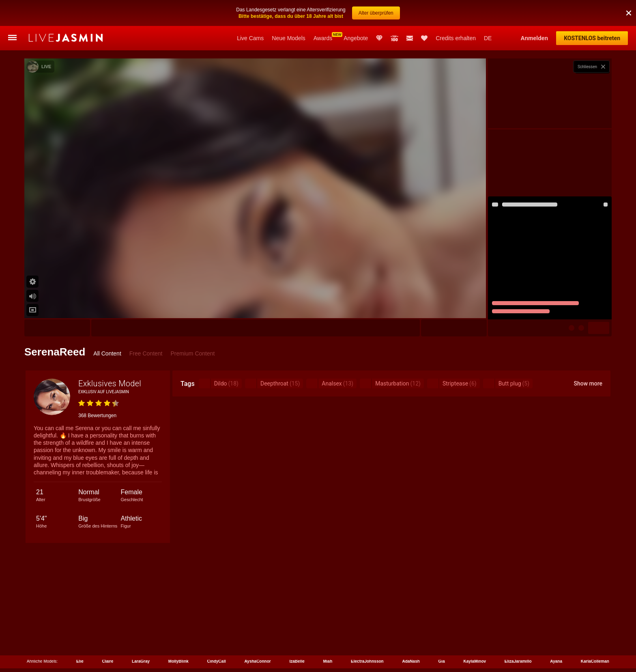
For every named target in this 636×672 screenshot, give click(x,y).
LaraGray (141, 661)
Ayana (556, 661)
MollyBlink (178, 661)
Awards (323, 38)
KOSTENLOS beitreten (592, 38)
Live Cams (250, 38)
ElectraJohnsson (367, 661)
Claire (108, 661)
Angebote (356, 38)
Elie (80, 661)
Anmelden (534, 38)
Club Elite (379, 38)
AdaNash (411, 661)
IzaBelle (297, 661)
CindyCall (217, 661)
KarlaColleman (595, 661)
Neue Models (289, 38)
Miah (328, 661)
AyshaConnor (258, 661)
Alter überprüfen (376, 13)
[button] (629, 13)
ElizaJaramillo (518, 661)
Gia (442, 661)
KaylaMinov (475, 661)
